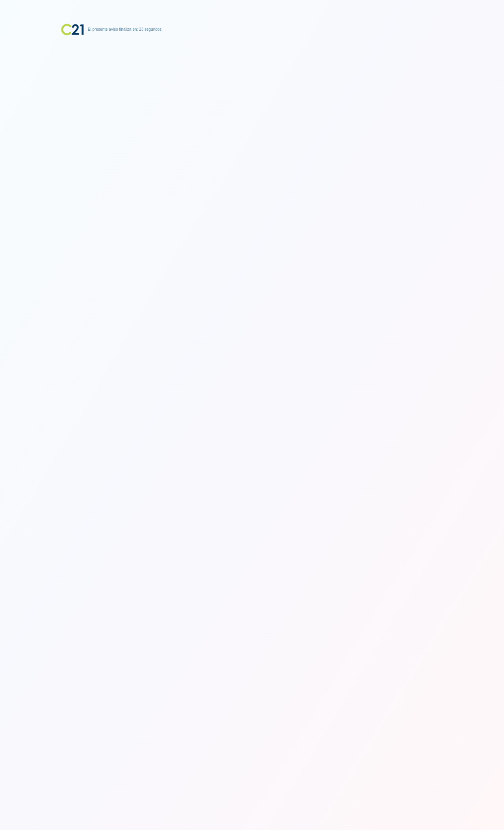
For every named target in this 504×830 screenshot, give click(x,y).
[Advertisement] (252, 85)
